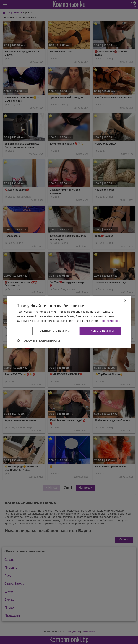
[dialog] (69, 322)
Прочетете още (110, 321)
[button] (39, 340)
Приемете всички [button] (100, 331)
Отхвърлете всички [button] (55, 331)
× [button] (125, 301)
